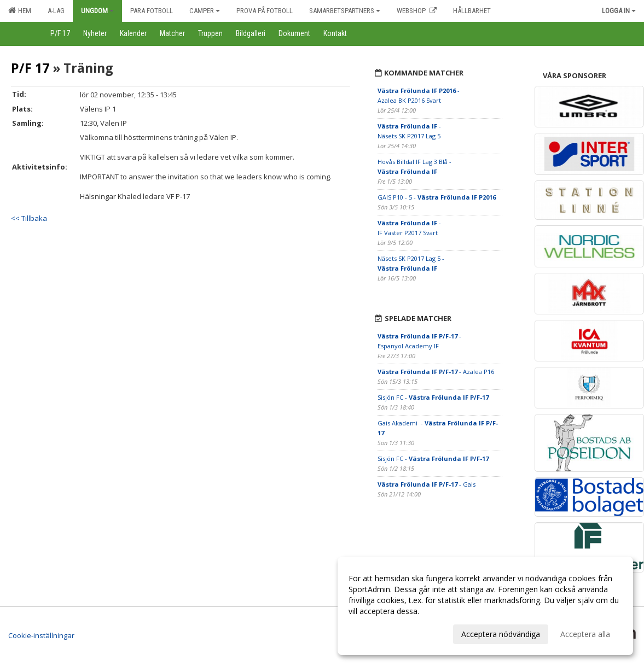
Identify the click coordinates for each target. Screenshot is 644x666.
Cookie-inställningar (41, 635)
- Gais (427, 484)
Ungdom (97, 11)
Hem (20, 10)
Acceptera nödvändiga (501, 634)
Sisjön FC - (433, 397)
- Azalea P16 (436, 372)
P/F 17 (30, 68)
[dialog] (485, 606)
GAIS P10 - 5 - (437, 197)
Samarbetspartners (345, 11)
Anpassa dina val (378, 633)
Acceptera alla (585, 634)
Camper (205, 11)
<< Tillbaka (29, 218)
